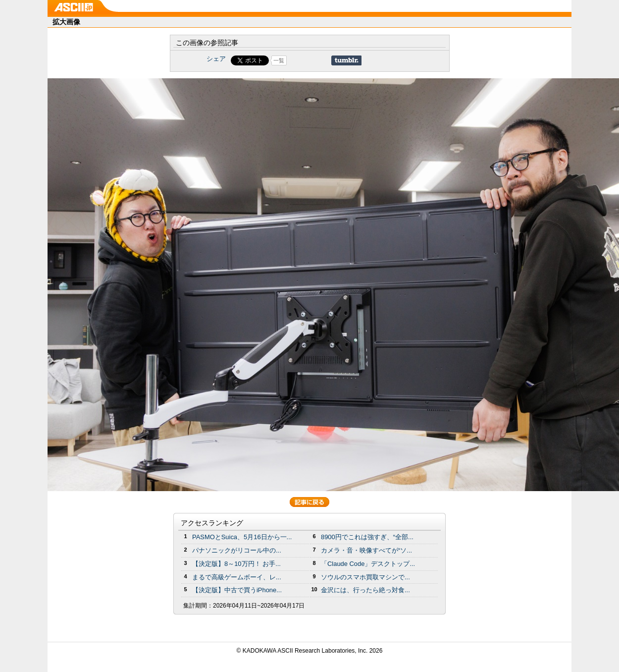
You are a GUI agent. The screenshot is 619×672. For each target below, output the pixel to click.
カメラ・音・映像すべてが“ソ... (366, 550)
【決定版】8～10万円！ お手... (236, 564)
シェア (216, 59)
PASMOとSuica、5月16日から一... (242, 537)
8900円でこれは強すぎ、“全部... (367, 537)
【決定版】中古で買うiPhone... (237, 590)
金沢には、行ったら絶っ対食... (365, 590)
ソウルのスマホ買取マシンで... (365, 577)
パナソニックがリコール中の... (237, 550)
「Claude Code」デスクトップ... (368, 564)
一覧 (279, 60)
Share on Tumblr (346, 60)
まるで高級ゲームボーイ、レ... (237, 577)
